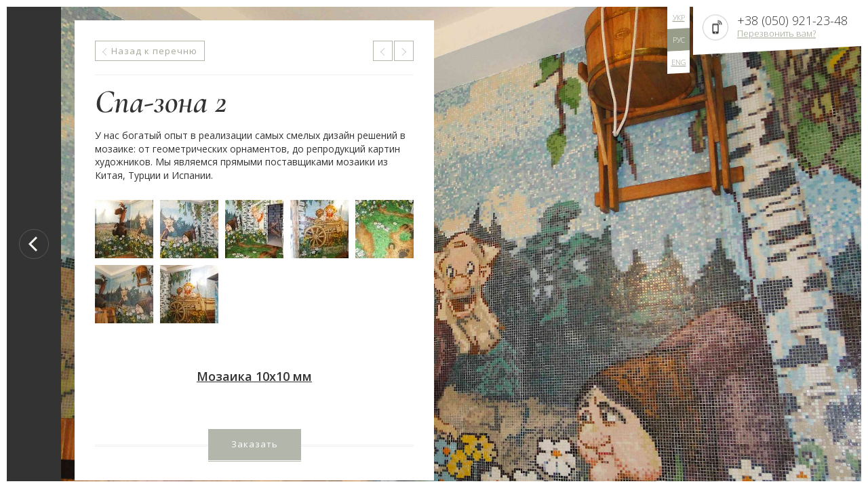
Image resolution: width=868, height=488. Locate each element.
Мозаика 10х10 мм (254, 376)
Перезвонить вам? (776, 33)
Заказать (255, 444)
